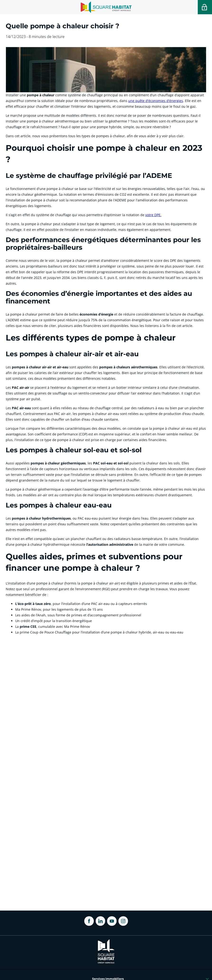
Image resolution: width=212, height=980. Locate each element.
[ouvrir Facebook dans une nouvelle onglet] (89, 921)
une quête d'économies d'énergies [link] (156, 101)
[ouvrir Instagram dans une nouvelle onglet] (123, 921)
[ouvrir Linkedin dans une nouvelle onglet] (100, 921)
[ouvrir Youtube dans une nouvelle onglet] (112, 921)
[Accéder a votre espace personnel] (205, 7)
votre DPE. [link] (153, 215)
